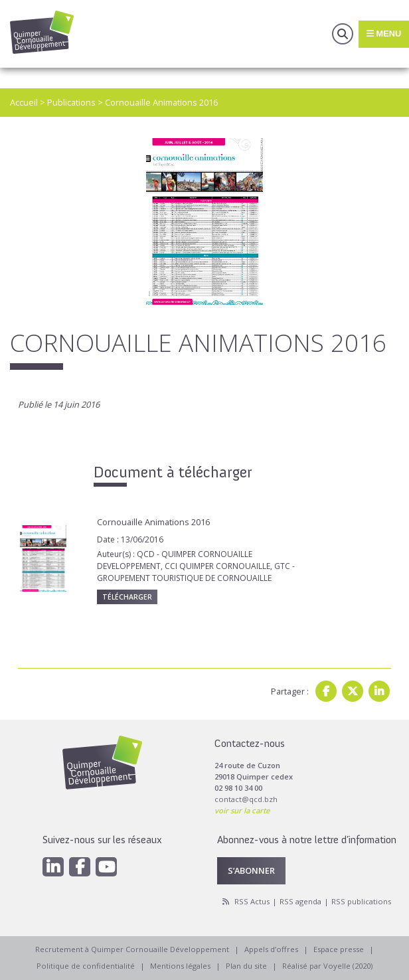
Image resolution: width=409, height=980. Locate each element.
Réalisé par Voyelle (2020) (327, 966)
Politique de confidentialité (86, 966)
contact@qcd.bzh (246, 799)
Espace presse (339, 949)
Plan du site (246, 966)
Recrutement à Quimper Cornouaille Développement (132, 949)
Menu (384, 34)
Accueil (24, 102)
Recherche (343, 34)
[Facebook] (80, 867)
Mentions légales (180, 966)
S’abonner (251, 870)
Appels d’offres (271, 949)
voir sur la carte (242, 810)
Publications (71, 102)
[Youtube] (106, 867)
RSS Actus (252, 901)
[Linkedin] (53, 867)
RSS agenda (300, 901)
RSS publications (361, 901)
